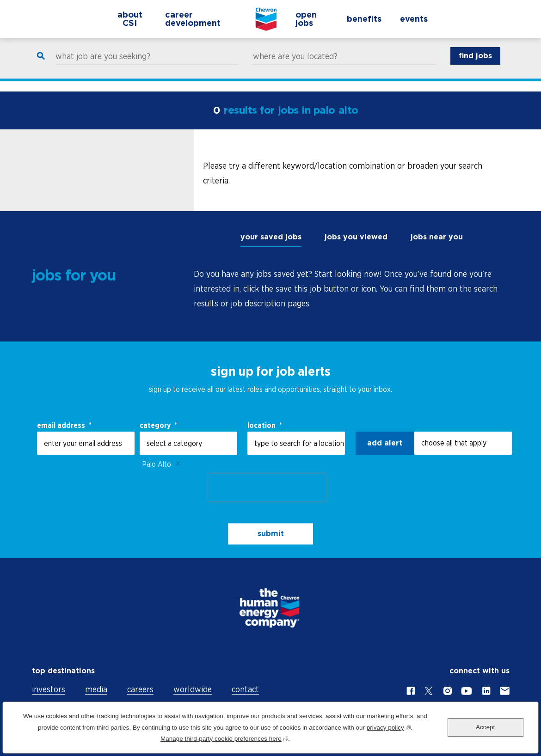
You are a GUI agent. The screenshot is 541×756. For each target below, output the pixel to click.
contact (245, 689)
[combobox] (296, 443)
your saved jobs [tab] (271, 237)
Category (158, 425)
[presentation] (267, 488)
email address (64, 425)
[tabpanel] (351, 289)
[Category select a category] (188, 443)
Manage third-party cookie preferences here (224, 738)
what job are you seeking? (103, 66)
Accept (485, 727)
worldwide (193, 689)
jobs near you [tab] (437, 237)
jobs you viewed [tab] (356, 237)
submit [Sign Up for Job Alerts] (271, 534)
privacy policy (389, 727)
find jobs (475, 65)
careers (140, 689)
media (96, 689)
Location (265, 425)
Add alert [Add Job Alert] (385, 443)
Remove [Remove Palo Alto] (178, 464)
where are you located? (295, 66)
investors (49, 689)
